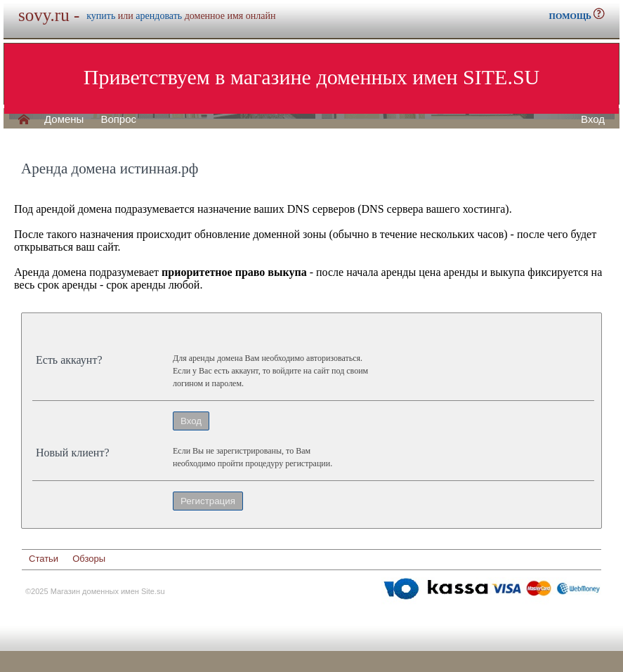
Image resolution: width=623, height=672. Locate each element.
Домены (64, 119)
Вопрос (118, 119)
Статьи (44, 559)
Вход (593, 119)
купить (101, 16)
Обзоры (89, 559)
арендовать (159, 16)
